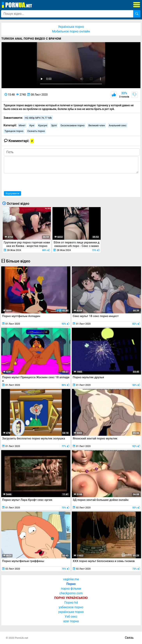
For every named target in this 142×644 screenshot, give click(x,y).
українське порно (71, 612)
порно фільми (71, 589)
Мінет (22, 125)
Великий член (97, 125)
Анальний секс (118, 125)
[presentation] (34, 182)
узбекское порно (71, 607)
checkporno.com (71, 593)
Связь (129, 638)
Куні (32, 125)
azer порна (71, 621)
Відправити (12, 193)
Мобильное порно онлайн (71, 31)
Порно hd (71, 603)
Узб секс (71, 617)
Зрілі (54, 125)
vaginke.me (71, 579)
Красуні (43, 125)
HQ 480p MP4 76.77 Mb (38, 118)
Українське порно (71, 27)
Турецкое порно (14, 131)
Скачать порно (36, 131)
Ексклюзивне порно (73, 125)
